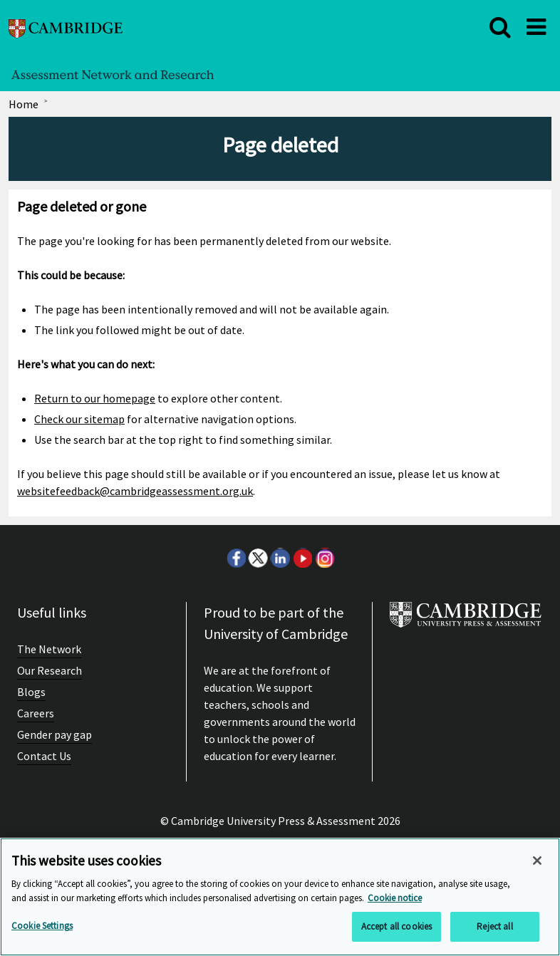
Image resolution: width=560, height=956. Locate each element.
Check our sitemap (79, 419)
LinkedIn (280, 558)
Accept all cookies (396, 926)
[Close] (537, 861)
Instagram (324, 558)
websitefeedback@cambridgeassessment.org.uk (135, 491)
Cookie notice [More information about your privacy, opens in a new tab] (395, 898)
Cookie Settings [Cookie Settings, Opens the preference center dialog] (42, 926)
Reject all (494, 926)
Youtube (302, 558)
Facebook (236, 558)
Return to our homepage (95, 398)
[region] (280, 897)
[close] (500, 27)
